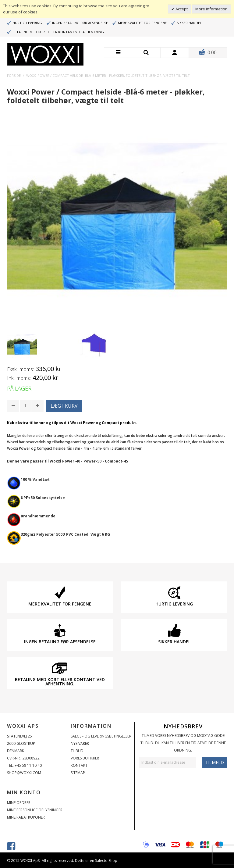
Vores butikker (85, 758)
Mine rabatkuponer (26, 817)
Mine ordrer (19, 803)
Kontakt (79, 765)
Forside (14, 75)
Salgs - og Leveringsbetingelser (101, 736)
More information (211, 9)
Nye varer (80, 743)
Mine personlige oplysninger (35, 810)
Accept (181, 9)
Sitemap (78, 773)
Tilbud (77, 751)
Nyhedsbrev (183, 726)
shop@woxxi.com (24, 773)
